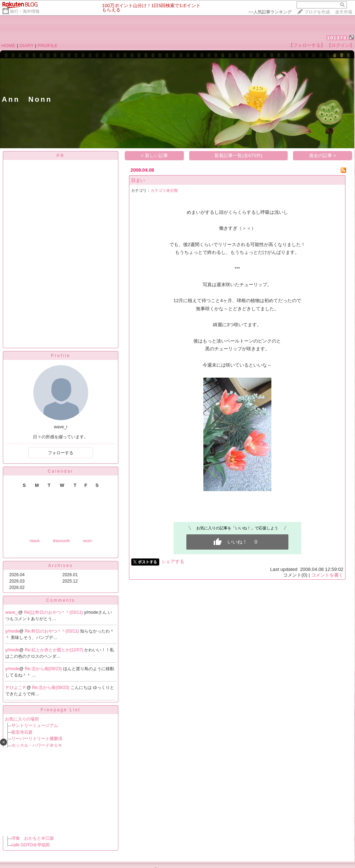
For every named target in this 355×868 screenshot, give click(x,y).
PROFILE (48, 46)
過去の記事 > (323, 155)
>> (270, 12)
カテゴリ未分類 (164, 190)
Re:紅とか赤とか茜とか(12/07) (55, 650)
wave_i (12, 612)
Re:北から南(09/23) (44, 669)
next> (88, 541)
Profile (60, 356)
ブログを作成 (317, 12)
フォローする (61, 453)
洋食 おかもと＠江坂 (33, 838)
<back (34, 541)
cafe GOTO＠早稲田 (31, 845)
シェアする (173, 561)
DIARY (27, 46)
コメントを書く (327, 575)
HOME (9, 46)
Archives (61, 566)
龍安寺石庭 (22, 732)
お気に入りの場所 (22, 719)
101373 (337, 38)
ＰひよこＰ (16, 688)
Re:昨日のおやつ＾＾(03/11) (52, 631)
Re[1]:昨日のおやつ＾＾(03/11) (54, 612)
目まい (138, 180)
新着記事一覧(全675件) (238, 155)
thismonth (61, 541)
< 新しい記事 (155, 155)
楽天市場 (344, 12)
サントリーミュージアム (35, 725)
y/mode (12, 631)
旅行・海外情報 (25, 11)
